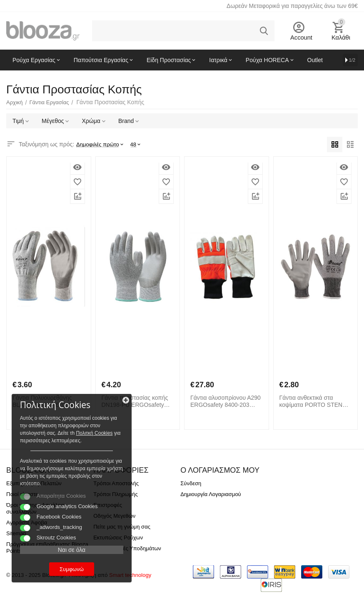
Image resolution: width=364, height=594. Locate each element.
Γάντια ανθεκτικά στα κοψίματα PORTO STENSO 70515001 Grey (315, 401)
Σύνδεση (191, 483)
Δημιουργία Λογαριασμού (211, 494)
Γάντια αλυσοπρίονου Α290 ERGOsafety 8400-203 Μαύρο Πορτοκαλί (226, 401)
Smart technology (130, 575)
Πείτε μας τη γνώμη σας (122, 527)
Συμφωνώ (65, 568)
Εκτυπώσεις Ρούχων (118, 538)
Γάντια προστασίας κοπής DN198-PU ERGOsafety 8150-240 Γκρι (135, 401)
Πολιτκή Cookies (57, 425)
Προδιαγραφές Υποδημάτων (127, 548)
